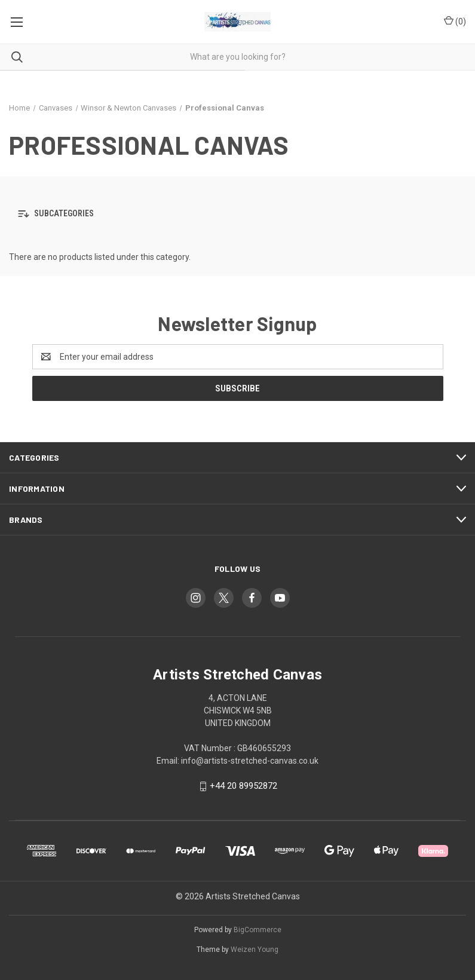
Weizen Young (255, 950)
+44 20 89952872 (243, 786)
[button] (237, 214)
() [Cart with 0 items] (455, 21)
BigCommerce (258, 930)
